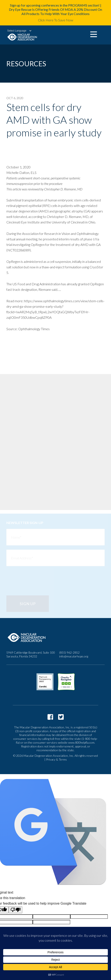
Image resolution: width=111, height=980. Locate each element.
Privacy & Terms (56, 759)
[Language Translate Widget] (17, 31)
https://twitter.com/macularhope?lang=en (61, 717)
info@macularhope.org (74, 656)
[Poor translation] (15, 910)
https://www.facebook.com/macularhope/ (50, 717)
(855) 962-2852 (69, 652)
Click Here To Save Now (56, 20)
